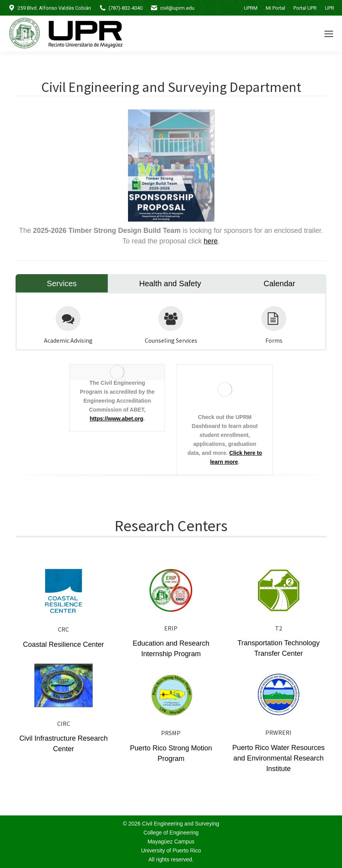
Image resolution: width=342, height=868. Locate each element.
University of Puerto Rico (171, 850)
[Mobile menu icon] (329, 34)
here (211, 241)
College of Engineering (171, 833)
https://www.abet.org (116, 419)
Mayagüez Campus (171, 842)
